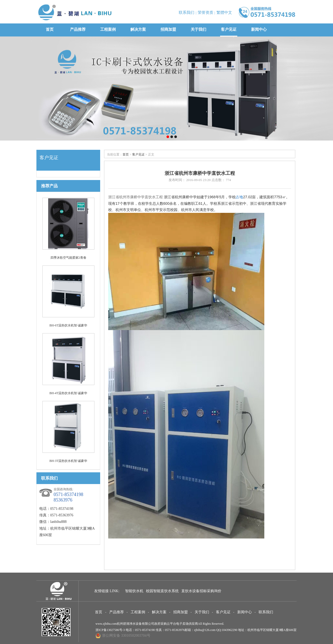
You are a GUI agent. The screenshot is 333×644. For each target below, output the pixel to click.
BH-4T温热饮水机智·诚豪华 (68, 393)
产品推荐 (78, 29)
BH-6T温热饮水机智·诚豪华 (68, 325)
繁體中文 (224, 13)
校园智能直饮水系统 (162, 591)
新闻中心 (259, 29)
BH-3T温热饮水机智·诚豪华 (68, 461)
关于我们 (198, 29)
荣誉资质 (206, 13)
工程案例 (108, 29)
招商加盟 (168, 29)
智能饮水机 (134, 591)
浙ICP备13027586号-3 (110, 630)
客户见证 (229, 29)
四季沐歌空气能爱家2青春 (68, 258)
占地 (239, 197)
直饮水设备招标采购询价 (201, 591)
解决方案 (138, 29)
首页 (50, 29)
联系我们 (187, 13)
